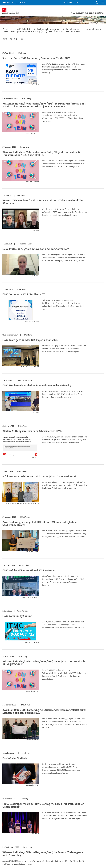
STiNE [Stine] (77, 3)
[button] (97, 3)
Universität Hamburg (14, 3)
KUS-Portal (68, 3)
